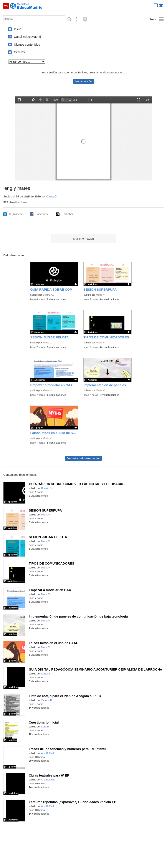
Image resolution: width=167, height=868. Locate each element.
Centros (19, 52)
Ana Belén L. (48, 753)
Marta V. (101, 295)
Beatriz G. (48, 295)
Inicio (17, 29)
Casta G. (52, 196)
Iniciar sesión (83, 81)
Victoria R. (47, 700)
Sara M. (46, 727)
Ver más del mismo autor (83, 458)
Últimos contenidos (27, 45)
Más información (83, 239)
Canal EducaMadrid (27, 37)
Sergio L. (46, 674)
